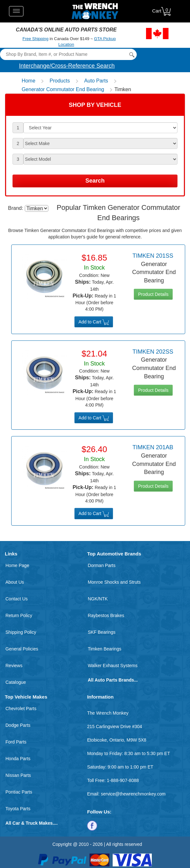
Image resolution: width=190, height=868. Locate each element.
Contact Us (17, 599)
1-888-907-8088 (123, 780)
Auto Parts (96, 81)
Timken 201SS (153, 256)
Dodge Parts (18, 725)
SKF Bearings (101, 632)
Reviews (14, 666)
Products (60, 81)
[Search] (68, 54)
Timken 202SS (153, 352)
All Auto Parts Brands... (113, 680)
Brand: (16, 208)
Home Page (17, 565)
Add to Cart (94, 322)
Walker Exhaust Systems (112, 666)
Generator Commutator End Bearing (63, 89)
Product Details (153, 294)
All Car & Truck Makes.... (32, 823)
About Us (15, 582)
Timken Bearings (104, 649)
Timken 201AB (153, 447)
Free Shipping (35, 39)
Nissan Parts (18, 775)
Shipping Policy (21, 632)
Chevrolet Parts (21, 709)
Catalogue (16, 682)
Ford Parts (16, 742)
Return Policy (19, 615)
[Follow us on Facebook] (92, 825)
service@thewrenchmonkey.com (133, 794)
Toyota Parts (18, 809)
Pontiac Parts (19, 792)
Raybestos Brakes (106, 615)
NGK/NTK (98, 599)
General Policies (22, 649)
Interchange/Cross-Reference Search (67, 66)
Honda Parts (18, 759)
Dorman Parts (101, 565)
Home (28, 81)
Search (95, 181)
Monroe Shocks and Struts (114, 582)
